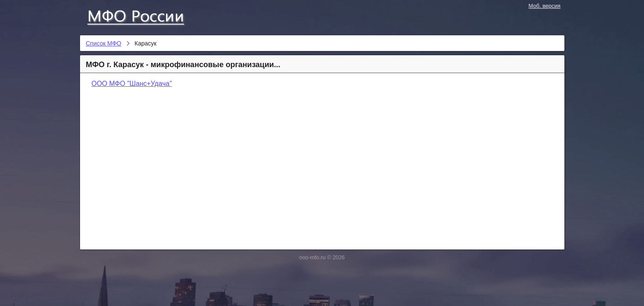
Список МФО (143, 16)
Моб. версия (545, 6)
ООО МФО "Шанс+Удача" (132, 84)
